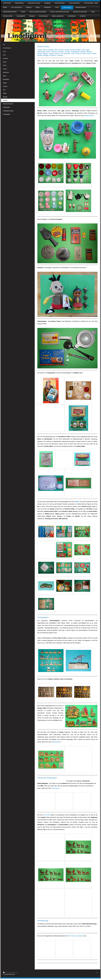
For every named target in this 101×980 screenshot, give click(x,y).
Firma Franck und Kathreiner (76, 936)
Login (97, 972)
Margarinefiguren (89, 116)
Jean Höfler (47, 815)
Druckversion (8, 973)
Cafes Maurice (55, 788)
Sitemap (15, 973)
